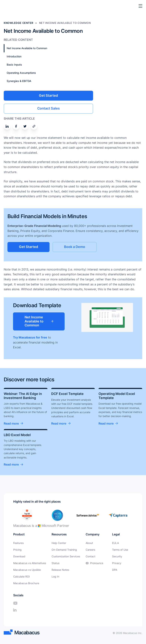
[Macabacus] (9, 6)
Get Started (48, 95)
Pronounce (97, 563)
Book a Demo (75, 247)
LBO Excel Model (17, 435)
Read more (11, 423)
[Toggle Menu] (140, 6)
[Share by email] (34, 126)
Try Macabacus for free (30, 337)
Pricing (17, 550)
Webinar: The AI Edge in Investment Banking (23, 396)
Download (19, 556)
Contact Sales (49, 108)
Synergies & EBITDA (19, 81)
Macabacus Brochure (26, 583)
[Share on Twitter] (25, 126)
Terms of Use (120, 550)
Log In (55, 576)
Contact (91, 556)
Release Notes (60, 570)
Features (18, 543)
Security (117, 556)
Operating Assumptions (21, 73)
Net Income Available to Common (27, 48)
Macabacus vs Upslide (27, 570)
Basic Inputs (14, 65)
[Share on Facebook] (16, 126)
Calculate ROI (22, 576)
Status (55, 563)
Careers (90, 550)
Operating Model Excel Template (117, 396)
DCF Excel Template (67, 394)
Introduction (14, 56)
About (89, 543)
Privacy (117, 563)
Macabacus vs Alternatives (30, 563)
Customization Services (66, 556)
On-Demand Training (64, 550)
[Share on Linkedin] (7, 126)
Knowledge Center (19, 23)
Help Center (59, 543)
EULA (115, 543)
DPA (115, 570)
